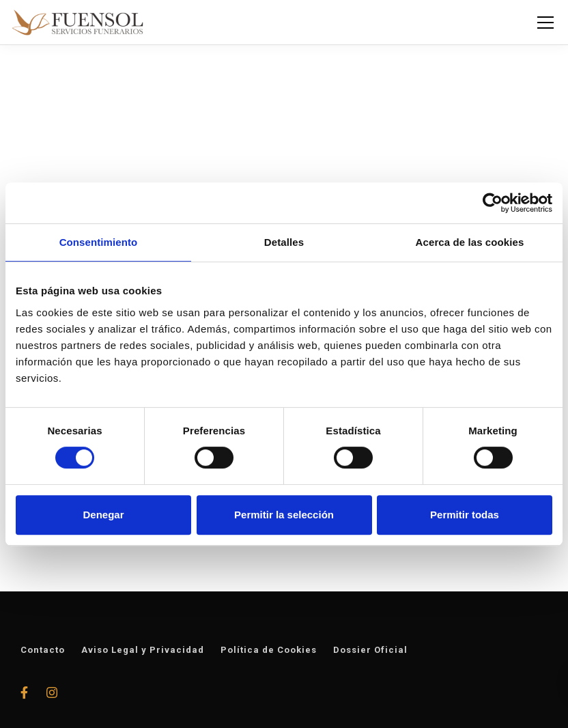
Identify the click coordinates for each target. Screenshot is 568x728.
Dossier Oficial (370, 650)
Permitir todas (465, 515)
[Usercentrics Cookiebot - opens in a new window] (493, 203)
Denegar (103, 515)
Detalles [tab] (284, 242)
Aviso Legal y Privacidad (143, 650)
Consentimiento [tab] (99, 242)
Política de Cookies (269, 650)
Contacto (43, 650)
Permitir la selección (284, 515)
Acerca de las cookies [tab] (470, 242)
